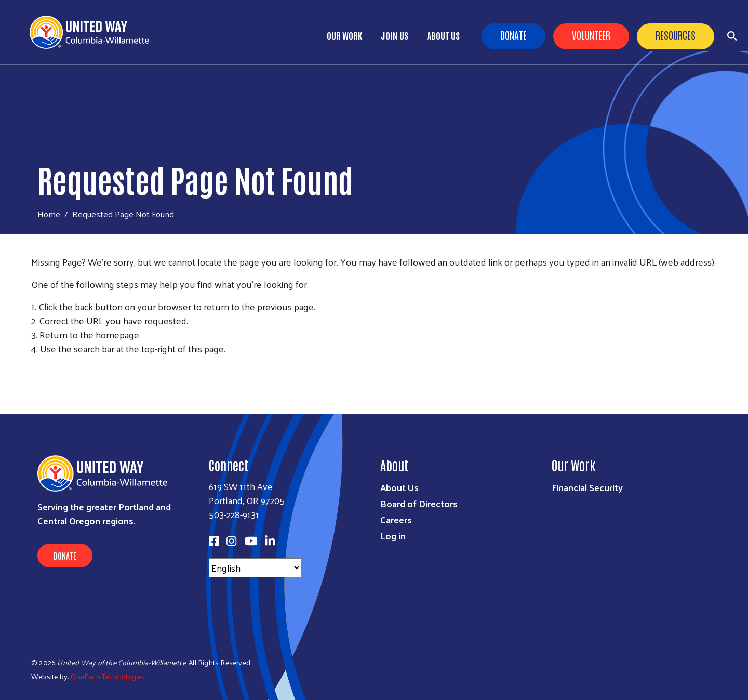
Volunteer (591, 35)
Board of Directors (419, 503)
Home (49, 214)
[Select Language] (255, 568)
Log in (393, 536)
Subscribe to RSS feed (35, 368)
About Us (443, 35)
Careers (396, 519)
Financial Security (587, 487)
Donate (513, 35)
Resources (676, 35)
